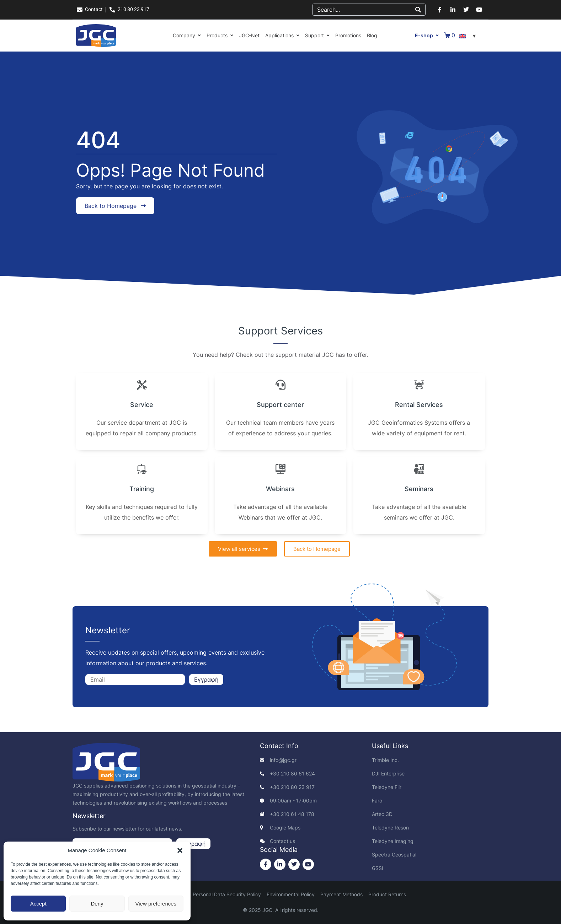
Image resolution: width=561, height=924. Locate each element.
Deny (97, 904)
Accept (38, 904)
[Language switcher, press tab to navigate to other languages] (469, 36)
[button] (180, 850)
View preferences (156, 904)
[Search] (418, 10)
